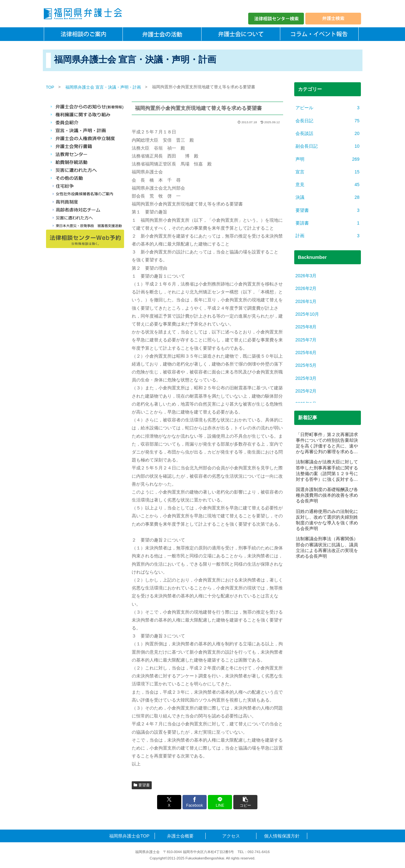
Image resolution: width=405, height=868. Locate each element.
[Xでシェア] (169, 802)
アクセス (231, 836)
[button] (245, 802)
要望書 (142, 785)
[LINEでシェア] (220, 802)
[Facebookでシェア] (195, 802)
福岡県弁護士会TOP (129, 836)
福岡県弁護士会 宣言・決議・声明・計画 (103, 87)
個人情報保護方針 (282, 836)
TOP (50, 87)
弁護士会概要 (180, 836)
